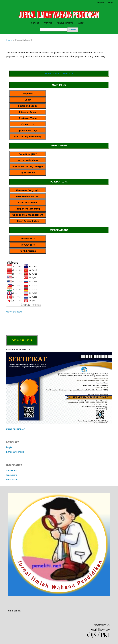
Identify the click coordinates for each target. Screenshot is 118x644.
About (82, 23)
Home (9, 40)
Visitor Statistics (14, 312)
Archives (48, 23)
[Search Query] (53, 30)
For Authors (12, 475)
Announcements (65, 23)
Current (35, 23)
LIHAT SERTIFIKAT (16, 429)
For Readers (12, 470)
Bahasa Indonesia (15, 452)
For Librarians (12, 479)
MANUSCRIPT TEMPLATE (59, 73)
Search (73, 30)
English (10, 447)
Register (101, 2)
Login (111, 2)
